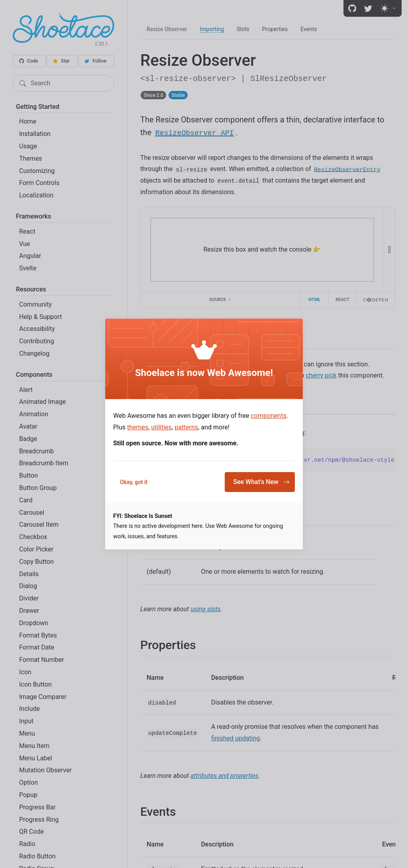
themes (138, 427)
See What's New (261, 482)
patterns (186, 427)
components (268, 416)
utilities (161, 427)
